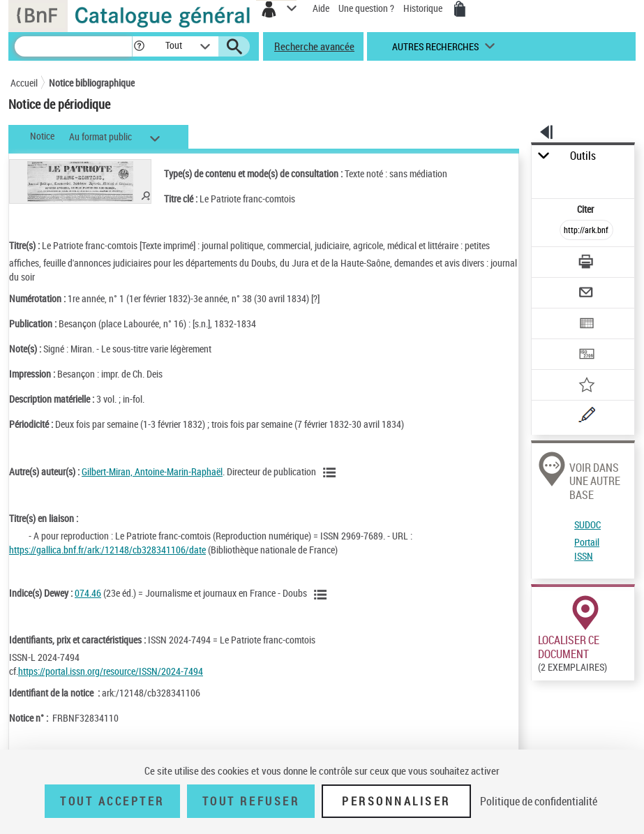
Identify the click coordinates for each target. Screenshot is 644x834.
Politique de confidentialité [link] (539, 801)
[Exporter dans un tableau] (587, 325)
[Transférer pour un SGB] (587, 356)
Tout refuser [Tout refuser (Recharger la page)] (251, 801)
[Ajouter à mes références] (587, 386)
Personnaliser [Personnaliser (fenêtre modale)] (396, 801)
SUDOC (587, 524)
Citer (586, 209)
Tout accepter (112, 801)
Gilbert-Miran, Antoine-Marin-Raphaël (152, 471)
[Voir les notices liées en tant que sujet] (322, 595)
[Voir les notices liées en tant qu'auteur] (331, 472)
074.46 (88, 593)
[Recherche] (73, 46)
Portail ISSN (587, 549)
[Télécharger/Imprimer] (587, 263)
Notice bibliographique (92, 83)
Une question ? (366, 8)
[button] (139, 46)
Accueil (24, 83)
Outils (583, 156)
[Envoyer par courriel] (587, 294)
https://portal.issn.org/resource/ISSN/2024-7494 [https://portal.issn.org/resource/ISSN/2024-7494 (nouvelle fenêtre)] (111, 671)
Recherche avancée (314, 46)
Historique (424, 8)
